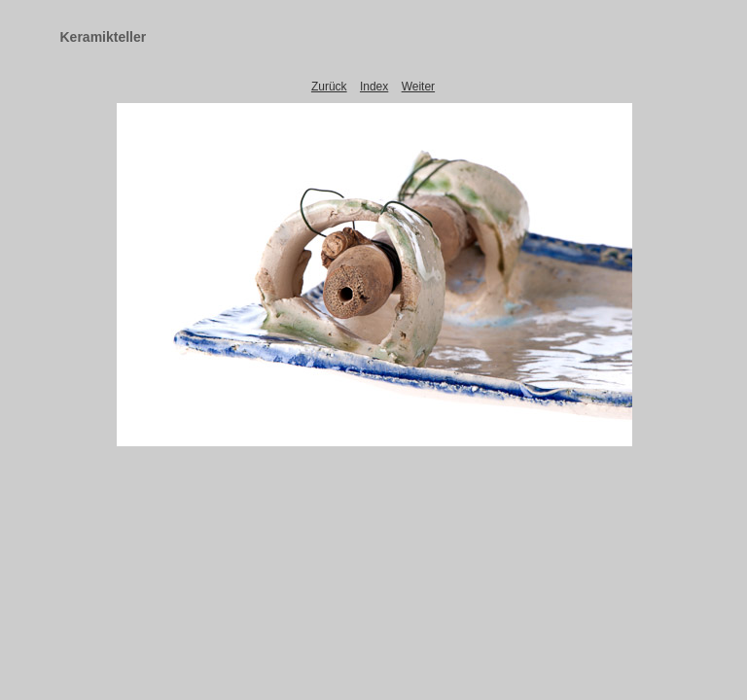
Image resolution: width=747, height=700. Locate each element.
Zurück (329, 87)
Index (374, 87)
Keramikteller (104, 37)
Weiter (418, 87)
